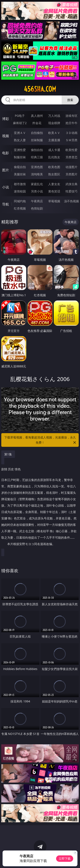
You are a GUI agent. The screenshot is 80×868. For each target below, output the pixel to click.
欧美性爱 (71, 150)
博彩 (6, 119)
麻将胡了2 (20, 123)
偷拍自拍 (37, 150)
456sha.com (40, 89)
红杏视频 (20, 208)
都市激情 (20, 184)
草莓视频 (54, 201)
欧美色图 (54, 167)
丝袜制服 (37, 140)
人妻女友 (54, 184)
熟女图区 (54, 174)
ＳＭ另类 (71, 140)
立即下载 (65, 858)
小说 (6, 187)
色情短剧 (37, 208)
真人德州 (37, 116)
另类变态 (71, 157)
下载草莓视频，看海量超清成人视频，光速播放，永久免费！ (41, 440)
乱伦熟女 (54, 157)
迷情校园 (20, 191)
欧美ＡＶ (54, 133)
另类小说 (37, 191)
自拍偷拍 (37, 133)
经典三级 (37, 157)
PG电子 (20, 116)
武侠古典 (71, 184)
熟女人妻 (20, 140)
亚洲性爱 (20, 150)
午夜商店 (37, 201)
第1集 (8, 454)
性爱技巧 (71, 191)
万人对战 (54, 116)
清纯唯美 (37, 174)
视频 (6, 136)
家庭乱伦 (37, 184)
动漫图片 (71, 167)
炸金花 (37, 123)
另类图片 (71, 174)
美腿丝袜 (20, 174)
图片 (6, 170)
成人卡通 (54, 150)
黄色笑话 (54, 191)
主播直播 (54, 140)
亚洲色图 (37, 167)
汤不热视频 (71, 201)
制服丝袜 (20, 157)
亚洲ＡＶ (20, 133)
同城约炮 (20, 201)
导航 (6, 204)
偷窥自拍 (20, 167)
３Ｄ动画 (71, 133)
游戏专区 (71, 116)
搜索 (70, 100)
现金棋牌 (54, 123)
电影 (6, 153)
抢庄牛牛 (71, 123)
